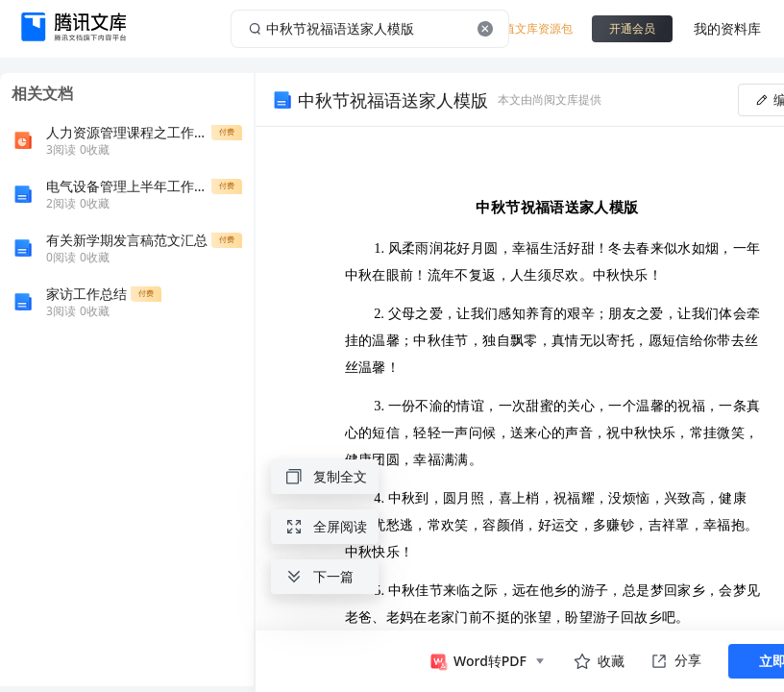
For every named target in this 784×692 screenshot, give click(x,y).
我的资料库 (727, 28)
